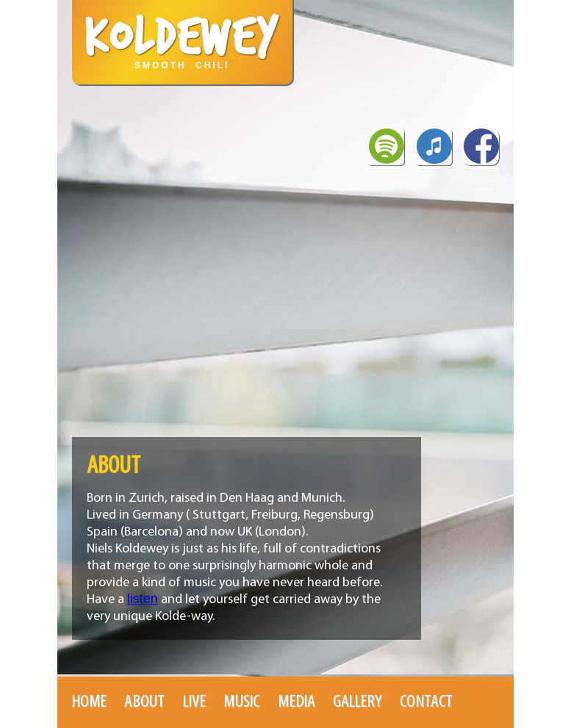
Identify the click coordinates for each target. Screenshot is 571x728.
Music (241, 702)
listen (143, 599)
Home (89, 702)
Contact (426, 702)
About (144, 702)
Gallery (358, 702)
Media (297, 702)
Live (194, 702)
